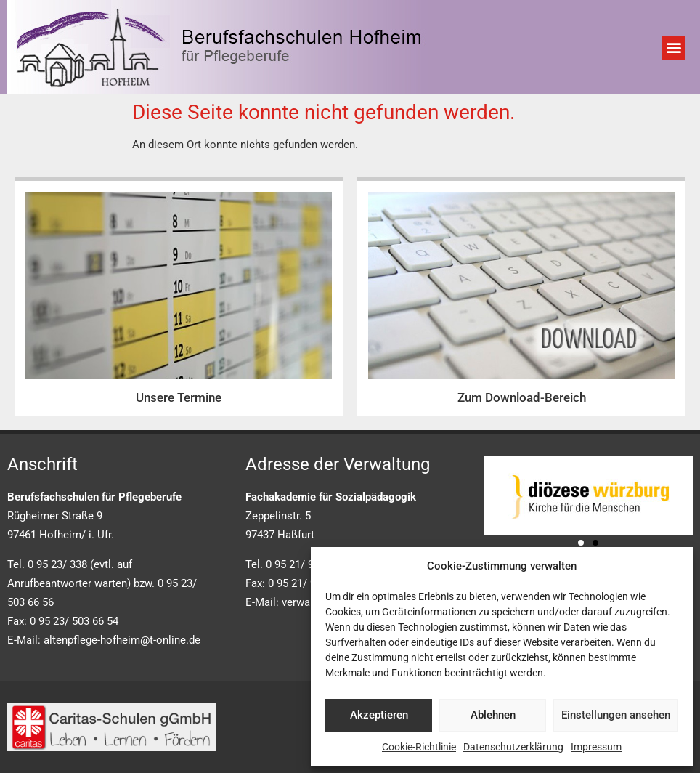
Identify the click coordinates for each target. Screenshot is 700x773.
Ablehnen (493, 715)
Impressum (596, 747)
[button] (673, 48)
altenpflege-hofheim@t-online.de (122, 640)
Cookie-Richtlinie (419, 747)
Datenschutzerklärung (513, 747)
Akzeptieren (379, 715)
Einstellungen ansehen (616, 715)
